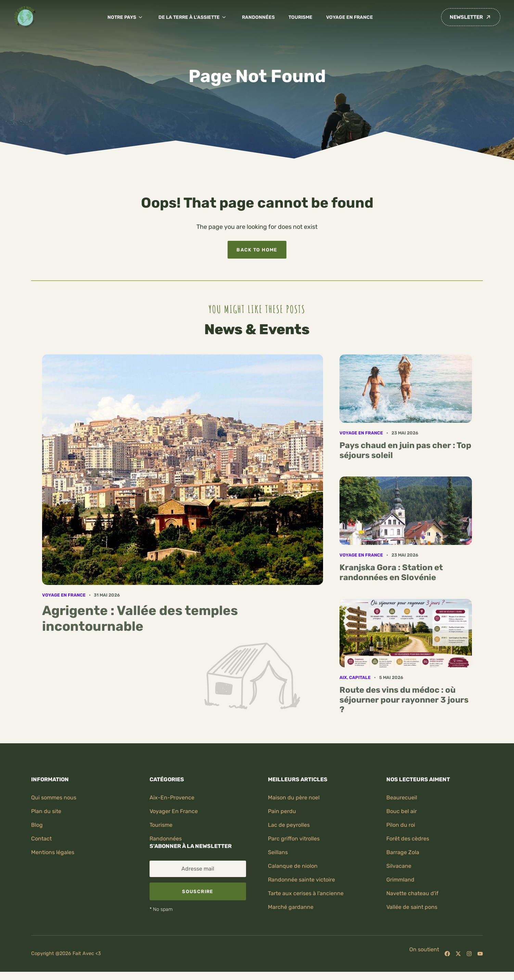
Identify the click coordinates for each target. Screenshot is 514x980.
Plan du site (46, 811)
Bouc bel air (402, 811)
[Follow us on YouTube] (480, 954)
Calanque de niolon (293, 866)
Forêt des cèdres (408, 839)
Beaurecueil (402, 798)
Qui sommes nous (54, 798)
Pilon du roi (401, 825)
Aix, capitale (355, 677)
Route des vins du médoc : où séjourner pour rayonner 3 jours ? (404, 700)
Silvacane (399, 866)
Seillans (278, 852)
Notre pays (126, 17)
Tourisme (300, 17)
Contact (41, 839)
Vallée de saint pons (412, 907)
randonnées (166, 839)
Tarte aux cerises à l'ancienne (306, 893)
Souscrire (198, 891)
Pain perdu (282, 811)
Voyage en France (350, 17)
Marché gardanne (291, 907)
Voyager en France (174, 811)
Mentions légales (53, 852)
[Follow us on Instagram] (469, 954)
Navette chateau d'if (412, 893)
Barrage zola (403, 852)
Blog (37, 825)
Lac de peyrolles (289, 825)
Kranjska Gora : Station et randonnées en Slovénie (391, 572)
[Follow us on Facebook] (447, 954)
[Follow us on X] (458, 954)
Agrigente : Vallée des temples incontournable (140, 618)
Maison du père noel (294, 798)
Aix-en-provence (172, 798)
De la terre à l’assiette (193, 17)
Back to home (257, 250)
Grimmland (400, 880)
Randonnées (258, 17)
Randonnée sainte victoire (301, 880)
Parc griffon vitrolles (294, 839)
